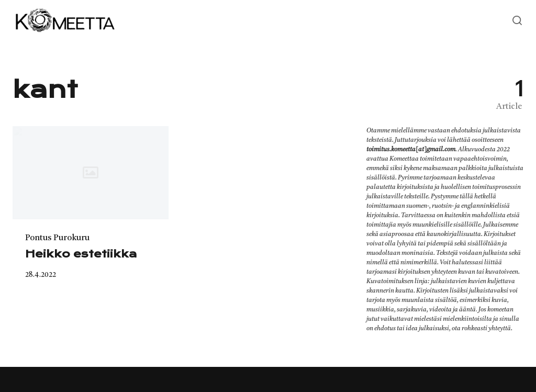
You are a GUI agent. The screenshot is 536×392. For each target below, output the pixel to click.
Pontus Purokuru (57, 238)
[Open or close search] (517, 21)
